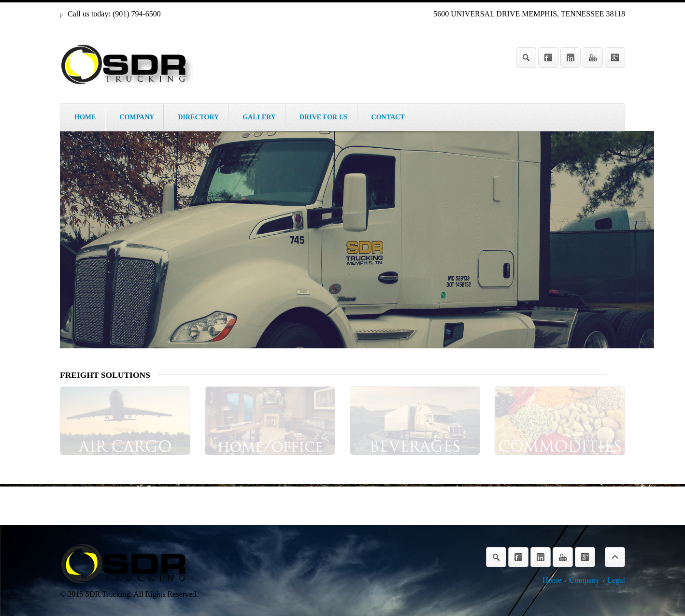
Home (552, 580)
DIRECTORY (198, 117)
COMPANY (137, 117)
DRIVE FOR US (324, 117)
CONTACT (388, 117)
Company (585, 580)
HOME (85, 117)
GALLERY (259, 117)
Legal (616, 580)
